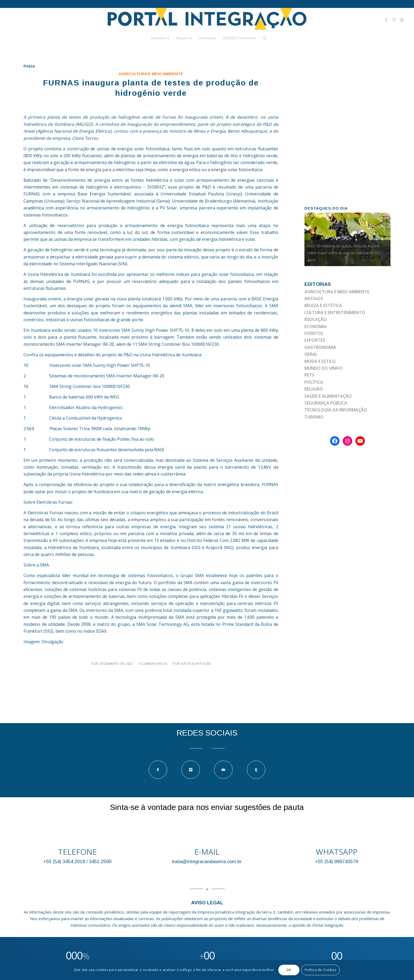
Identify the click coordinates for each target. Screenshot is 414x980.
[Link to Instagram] (394, 20)
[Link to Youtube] (402, 20)
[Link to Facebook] (386, 20)
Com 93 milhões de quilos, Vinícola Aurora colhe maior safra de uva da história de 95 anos (343, 253)
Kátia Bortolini (196, 664)
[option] (348, 239)
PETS (309, 375)
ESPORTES (315, 340)
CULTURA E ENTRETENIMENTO (335, 313)
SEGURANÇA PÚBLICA (326, 403)
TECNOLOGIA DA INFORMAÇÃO (336, 410)
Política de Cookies (320, 970)
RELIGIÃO (314, 389)
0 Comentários (153, 664)
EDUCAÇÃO (316, 319)
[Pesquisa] (263, 38)
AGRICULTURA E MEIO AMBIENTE (151, 74)
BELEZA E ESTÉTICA (323, 305)
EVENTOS (314, 333)
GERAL (311, 354)
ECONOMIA (316, 326)
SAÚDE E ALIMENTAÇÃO (328, 396)
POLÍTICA (314, 382)
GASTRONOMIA (320, 347)
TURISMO (314, 417)
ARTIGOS (314, 299)
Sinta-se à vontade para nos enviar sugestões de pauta (207, 807)
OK (289, 970)
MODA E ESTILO (320, 361)
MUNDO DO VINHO (323, 368)
